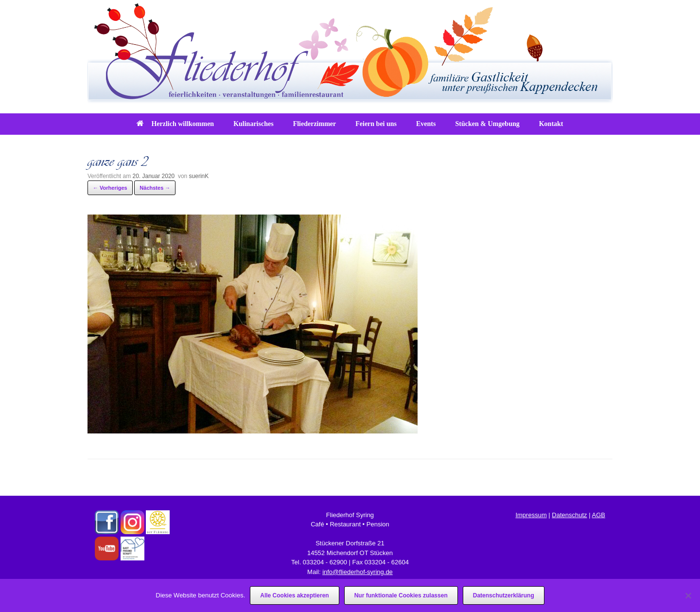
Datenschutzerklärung (504, 595)
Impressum (531, 515)
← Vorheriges (110, 188)
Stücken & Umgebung (487, 124)
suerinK (199, 176)
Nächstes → (155, 188)
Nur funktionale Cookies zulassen (401, 595)
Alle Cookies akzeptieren (294, 595)
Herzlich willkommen (175, 124)
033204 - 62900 (325, 562)
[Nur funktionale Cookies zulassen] (688, 595)
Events (426, 124)
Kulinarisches (253, 124)
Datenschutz (569, 515)
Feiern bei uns (376, 124)
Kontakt (551, 124)
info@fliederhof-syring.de (358, 572)
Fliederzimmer (315, 124)
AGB (598, 515)
